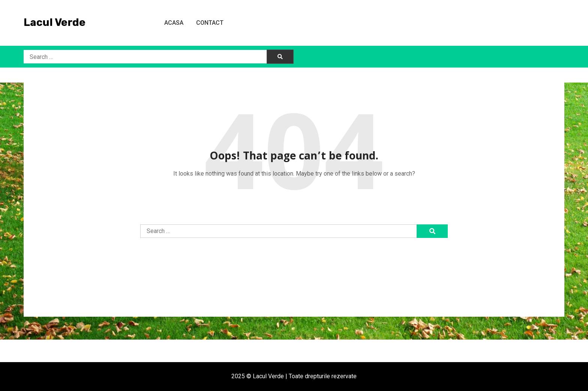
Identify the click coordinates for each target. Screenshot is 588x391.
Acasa (174, 23)
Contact (210, 23)
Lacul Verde (55, 22)
